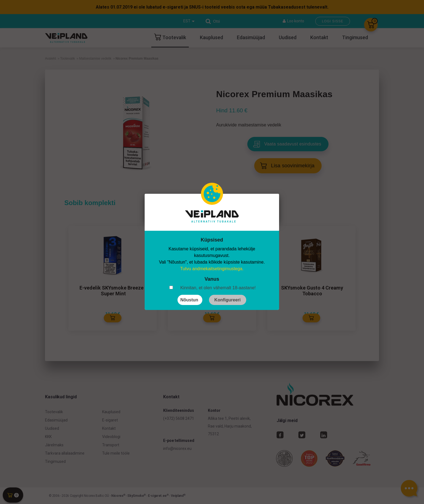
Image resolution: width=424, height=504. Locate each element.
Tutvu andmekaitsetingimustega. (212, 269)
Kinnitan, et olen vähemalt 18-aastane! (218, 288)
